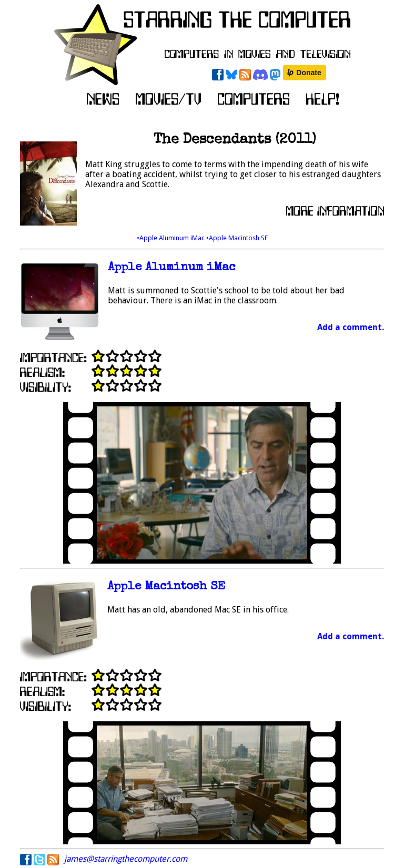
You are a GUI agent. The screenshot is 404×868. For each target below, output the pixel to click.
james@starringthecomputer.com (126, 859)
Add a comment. (351, 327)
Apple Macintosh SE (166, 587)
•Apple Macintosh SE (237, 238)
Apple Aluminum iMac (171, 268)
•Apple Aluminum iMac (171, 238)
